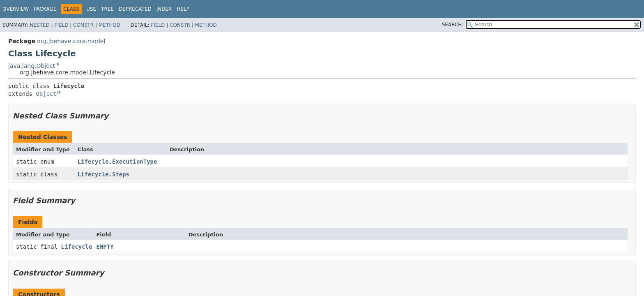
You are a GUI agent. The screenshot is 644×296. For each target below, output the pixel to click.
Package (45, 9)
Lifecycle (77, 247)
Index (164, 9)
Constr (83, 25)
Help (183, 9)
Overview (16, 9)
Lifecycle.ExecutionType (117, 162)
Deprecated (135, 9)
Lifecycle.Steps (103, 174)
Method (109, 25)
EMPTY (105, 247)
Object (46, 94)
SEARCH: (453, 25)
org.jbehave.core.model (71, 41)
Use (91, 9)
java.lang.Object (32, 66)
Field (61, 25)
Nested (39, 25)
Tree (107, 9)
